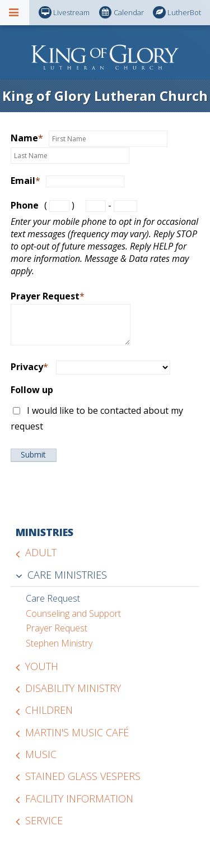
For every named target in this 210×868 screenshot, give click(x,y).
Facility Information (79, 798)
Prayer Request (48, 296)
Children (49, 710)
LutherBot (177, 13)
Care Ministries (67, 575)
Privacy (29, 367)
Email (25, 181)
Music (41, 754)
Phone (25, 205)
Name (27, 138)
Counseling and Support (73, 613)
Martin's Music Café (77, 732)
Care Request (53, 598)
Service (44, 820)
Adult (41, 552)
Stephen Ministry (59, 643)
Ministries (45, 532)
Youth (42, 666)
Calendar (122, 13)
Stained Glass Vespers (83, 776)
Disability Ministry (73, 688)
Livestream (64, 13)
